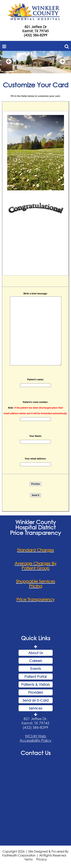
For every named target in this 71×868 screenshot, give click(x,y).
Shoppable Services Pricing (35, 584)
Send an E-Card (35, 700)
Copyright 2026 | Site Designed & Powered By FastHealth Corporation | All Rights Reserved (35, 853)
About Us (36, 653)
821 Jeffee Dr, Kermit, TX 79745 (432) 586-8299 (35, 723)
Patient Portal (35, 677)
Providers (36, 692)
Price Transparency (35, 599)
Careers (36, 661)
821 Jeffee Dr (35, 27)
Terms (28, 859)
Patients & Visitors (35, 684)
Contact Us (36, 753)
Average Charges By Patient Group (35, 566)
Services (35, 708)
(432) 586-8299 (35, 35)
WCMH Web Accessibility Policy (35, 738)
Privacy (41, 859)
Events (36, 669)
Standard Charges (35, 550)
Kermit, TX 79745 (35, 31)
